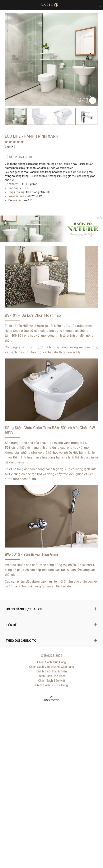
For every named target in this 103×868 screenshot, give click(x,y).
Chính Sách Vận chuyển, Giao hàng (52, 667)
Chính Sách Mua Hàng (52, 662)
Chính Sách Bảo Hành (51, 676)
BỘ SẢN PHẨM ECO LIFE (19, 157)
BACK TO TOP (52, 700)
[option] (16, 116)
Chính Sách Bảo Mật (52, 681)
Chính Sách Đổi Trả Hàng (52, 685)
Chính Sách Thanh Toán (52, 671)
